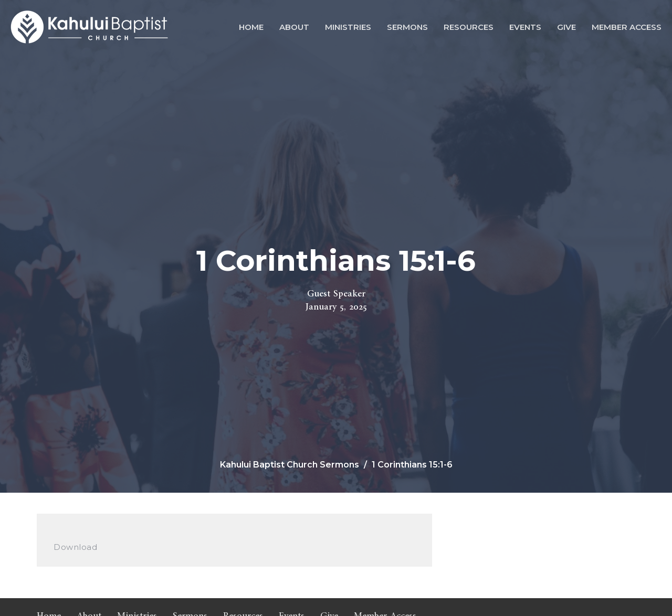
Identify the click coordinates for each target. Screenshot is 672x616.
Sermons (407, 27)
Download (75, 547)
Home (251, 27)
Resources (469, 27)
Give (566, 27)
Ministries (348, 27)
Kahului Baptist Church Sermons (290, 465)
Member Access (627, 27)
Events (525, 27)
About (294, 27)
